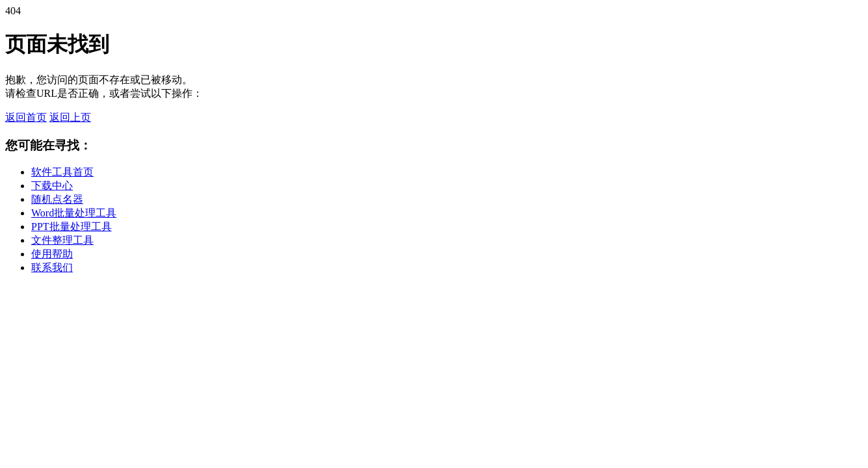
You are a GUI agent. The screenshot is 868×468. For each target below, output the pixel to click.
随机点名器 (57, 199)
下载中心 (52, 186)
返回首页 (26, 117)
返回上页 (70, 117)
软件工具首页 (62, 172)
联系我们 (52, 267)
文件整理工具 (62, 240)
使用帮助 (52, 254)
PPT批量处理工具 (72, 227)
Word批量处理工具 (74, 213)
